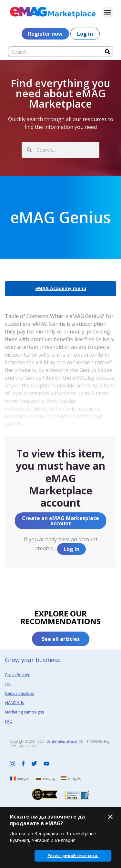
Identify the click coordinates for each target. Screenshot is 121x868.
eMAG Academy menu (61, 288)
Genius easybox (19, 693)
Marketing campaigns (24, 712)
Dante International (62, 741)
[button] (108, 12)
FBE (8, 684)
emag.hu (75, 778)
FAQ (9, 721)
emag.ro (23, 778)
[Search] (107, 52)
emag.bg (49, 778)
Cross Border (17, 675)
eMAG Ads (14, 703)
